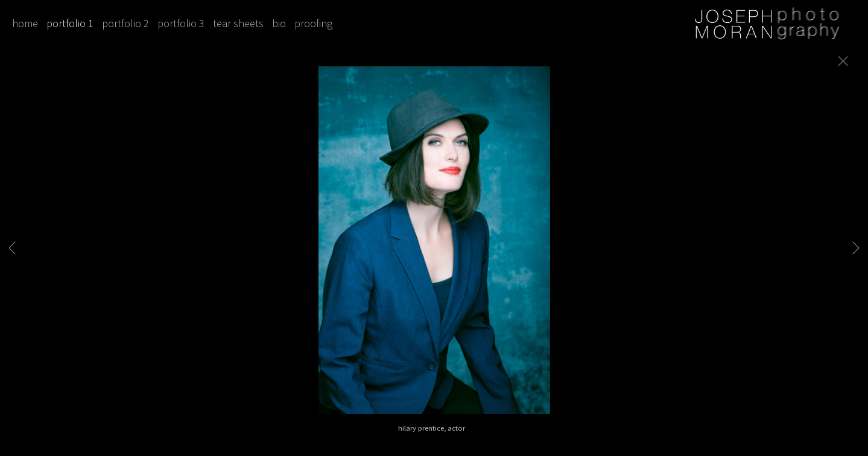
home (25, 23)
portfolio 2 (125, 23)
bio (279, 23)
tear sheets (238, 23)
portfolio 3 (181, 23)
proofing (313, 23)
